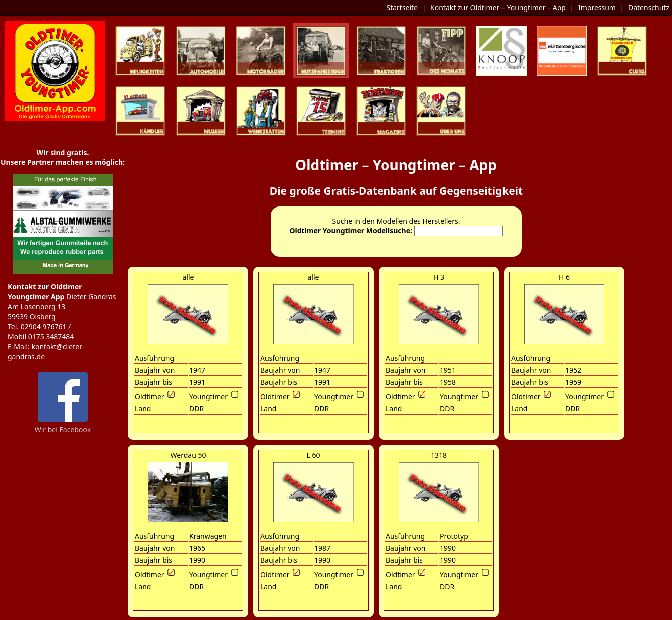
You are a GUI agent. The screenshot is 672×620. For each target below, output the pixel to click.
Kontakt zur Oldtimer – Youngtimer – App (498, 7)
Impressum (597, 7)
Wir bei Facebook (63, 426)
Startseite (402, 7)
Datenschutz (649, 7)
